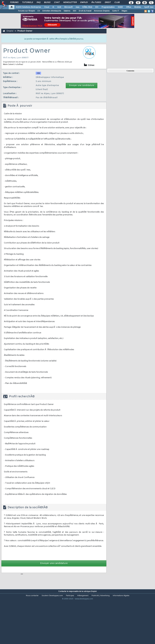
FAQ (39, 2)
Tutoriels (28, 2)
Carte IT (116, 11)
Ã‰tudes (96, 2)
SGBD (120, 7)
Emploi (84, 2)
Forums (14, 2)
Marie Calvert (8, 64)
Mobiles (138, 7)
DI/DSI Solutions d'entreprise (28, 7)
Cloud (47, 7)
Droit (108, 2)
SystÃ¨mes (149, 7)
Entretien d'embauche (52, 11)
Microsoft (68, 7)
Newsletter (70, 2)
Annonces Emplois (102, 11)
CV (39, 11)
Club (117, 2)
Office (129, 7)
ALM (59, 7)
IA (53, 7)
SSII (75, 11)
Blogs (47, 2)
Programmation (108, 7)
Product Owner (25, 31)
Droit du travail (85, 11)
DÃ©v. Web (87, 7)
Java (77, 7)
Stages (124, 11)
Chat (57, 2)
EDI (97, 7)
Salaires (67, 11)
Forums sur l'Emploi (27, 11)
